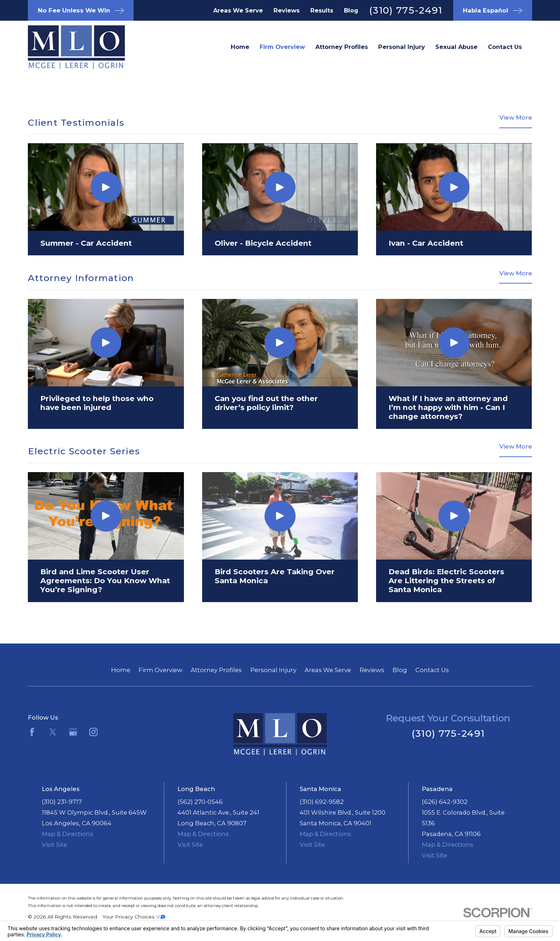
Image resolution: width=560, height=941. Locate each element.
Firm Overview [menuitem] (282, 47)
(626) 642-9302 (445, 802)
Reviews (287, 10)
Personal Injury (273, 670)
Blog (351, 10)
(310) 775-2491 (406, 10)
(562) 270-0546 (200, 802)
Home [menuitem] (240, 47)
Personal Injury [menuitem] (402, 47)
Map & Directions (67, 834)
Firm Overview (161, 670)
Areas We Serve (238, 10)
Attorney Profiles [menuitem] (342, 47)
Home (121, 670)
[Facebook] (32, 732)
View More (516, 118)
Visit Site (54, 845)
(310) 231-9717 (62, 802)
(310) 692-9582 (322, 802)
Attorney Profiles (216, 670)
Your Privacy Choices (134, 917)
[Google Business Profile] (73, 732)
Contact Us (432, 670)
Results (322, 10)
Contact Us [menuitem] (505, 47)
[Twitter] (53, 732)
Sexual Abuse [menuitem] (456, 47)
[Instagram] (93, 732)
